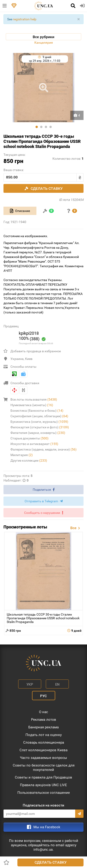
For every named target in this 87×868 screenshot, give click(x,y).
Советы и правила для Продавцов (43, 777)
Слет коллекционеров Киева (43, 750)
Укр (30, 684)
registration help (25, 19)
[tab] (20, 211)
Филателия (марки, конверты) (38, 433)
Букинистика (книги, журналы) (39, 422)
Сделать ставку (51, 862)
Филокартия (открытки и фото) (40, 427)
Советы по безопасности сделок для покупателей (44, 768)
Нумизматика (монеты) (32, 405)
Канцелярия (44, 43)
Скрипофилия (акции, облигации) (39, 416)
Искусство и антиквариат (34, 444)
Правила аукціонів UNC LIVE (43, 785)
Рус (43, 696)
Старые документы (29, 438)
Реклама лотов (44, 720)
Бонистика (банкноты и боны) (37, 411)
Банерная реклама (43, 727)
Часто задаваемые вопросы (43, 758)
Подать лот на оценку (44, 735)
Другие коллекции (29, 460)
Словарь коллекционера (44, 742)
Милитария (22, 455)
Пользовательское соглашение (44, 793)
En (57, 684)
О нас (43, 712)
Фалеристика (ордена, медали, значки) (43, 449)
